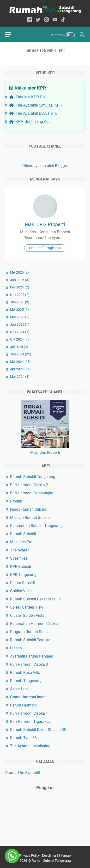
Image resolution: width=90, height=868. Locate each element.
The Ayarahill (21, 550)
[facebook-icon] (30, 20)
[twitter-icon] (38, 20)
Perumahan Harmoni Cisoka (34, 624)
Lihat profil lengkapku (45, 248)
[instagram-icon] (46, 20)
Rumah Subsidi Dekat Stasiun (35, 599)
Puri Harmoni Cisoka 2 (29, 485)
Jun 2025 (20, 302)
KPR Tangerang (23, 575)
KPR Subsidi (21, 566)
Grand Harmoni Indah (28, 697)
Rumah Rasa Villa (25, 673)
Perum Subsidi (22, 583)
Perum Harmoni (23, 705)
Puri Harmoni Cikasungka (32, 493)
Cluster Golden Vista (27, 615)
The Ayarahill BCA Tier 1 (33, 113)
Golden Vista (21, 591)
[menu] (11, 35)
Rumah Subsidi (23, 534)
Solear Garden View (27, 607)
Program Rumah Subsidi (31, 632)
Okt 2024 (19, 339)
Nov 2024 (20, 332)
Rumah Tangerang (26, 681)
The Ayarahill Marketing (30, 746)
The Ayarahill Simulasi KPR (36, 105)
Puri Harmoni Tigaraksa (30, 721)
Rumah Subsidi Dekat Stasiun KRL (39, 730)
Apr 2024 (20, 369)
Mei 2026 (19, 272)
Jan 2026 (20, 280)
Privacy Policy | (31, 856)
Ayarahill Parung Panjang (32, 656)
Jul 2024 (19, 347)
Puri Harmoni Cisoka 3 (29, 664)
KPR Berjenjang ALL (30, 122)
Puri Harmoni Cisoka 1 (29, 713)
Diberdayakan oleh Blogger (45, 166)
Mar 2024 (20, 377)
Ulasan (16, 648)
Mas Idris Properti (45, 452)
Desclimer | (50, 856)
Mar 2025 (20, 317)
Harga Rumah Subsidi (29, 509)
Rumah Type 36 (23, 738)
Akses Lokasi (21, 689)
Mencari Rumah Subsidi (30, 518)
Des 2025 (20, 287)
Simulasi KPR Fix (27, 97)
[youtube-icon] (55, 20)
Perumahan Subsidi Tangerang (36, 526)
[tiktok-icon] (63, 20)
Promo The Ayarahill (23, 773)
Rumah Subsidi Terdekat (31, 640)
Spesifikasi (19, 558)
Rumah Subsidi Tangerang (33, 477)
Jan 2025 (20, 324)
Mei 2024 (20, 362)
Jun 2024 (21, 354)
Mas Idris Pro (21, 542)
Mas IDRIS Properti (45, 224)
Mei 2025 (19, 310)
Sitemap (65, 856)
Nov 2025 (20, 295)
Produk (16, 501)
